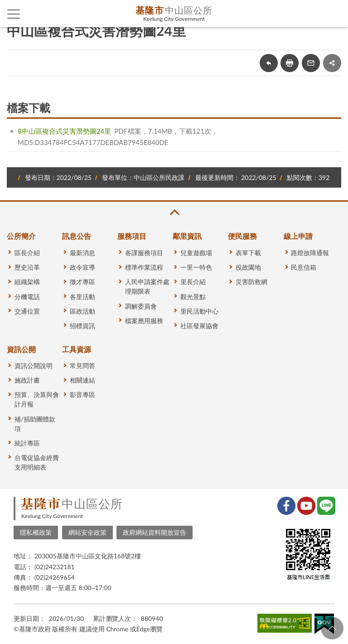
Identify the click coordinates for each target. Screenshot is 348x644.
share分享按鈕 (332, 63)
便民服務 (242, 236)
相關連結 (82, 380)
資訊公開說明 (34, 366)
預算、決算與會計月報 (37, 399)
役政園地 (248, 267)
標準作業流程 (144, 267)
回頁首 (332, 628)
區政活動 (82, 311)
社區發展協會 (199, 326)
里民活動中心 (199, 311)
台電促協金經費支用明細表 (37, 462)
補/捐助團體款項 (35, 424)
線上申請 (298, 236)
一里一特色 (196, 267)
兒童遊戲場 (196, 253)
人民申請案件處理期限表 (147, 286)
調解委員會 (141, 306)
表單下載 (248, 253)
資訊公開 (21, 349)
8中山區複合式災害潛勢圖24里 (64, 131)
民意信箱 (304, 267)
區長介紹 (27, 253)
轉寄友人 (311, 63)
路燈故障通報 (310, 253)
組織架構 (27, 282)
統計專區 (27, 443)
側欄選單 (14, 14)
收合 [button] (174, 212)
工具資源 (77, 349)
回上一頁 (269, 63)
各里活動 (82, 297)
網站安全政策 (87, 532)
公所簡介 (21, 236)
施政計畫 (27, 380)
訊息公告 (77, 236)
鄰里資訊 (187, 236)
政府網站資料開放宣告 (155, 532)
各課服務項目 (144, 253)
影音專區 (82, 395)
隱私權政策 (36, 532)
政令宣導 (82, 267)
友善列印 (290, 63)
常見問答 (82, 366)
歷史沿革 (27, 267)
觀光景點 (193, 297)
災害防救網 (251, 282)
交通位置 (27, 311)
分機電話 (27, 297)
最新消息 (82, 253)
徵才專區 (82, 282)
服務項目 (132, 236)
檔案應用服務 (144, 321)
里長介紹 (193, 282)
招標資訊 (82, 326)
